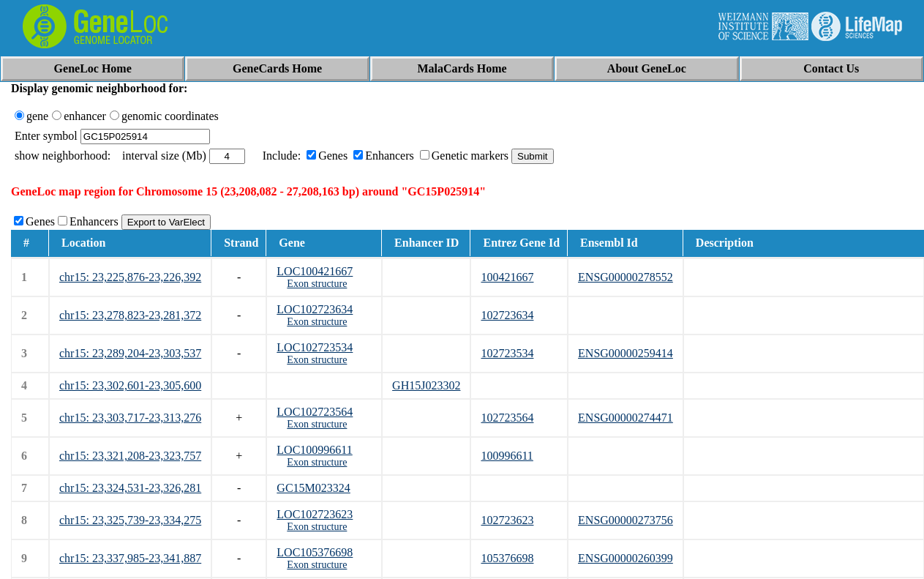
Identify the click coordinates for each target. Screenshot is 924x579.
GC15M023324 (313, 488)
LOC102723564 (315, 412)
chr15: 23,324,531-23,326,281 (130, 488)
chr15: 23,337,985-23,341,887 (130, 558)
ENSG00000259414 (626, 353)
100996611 (507, 456)
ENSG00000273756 (626, 520)
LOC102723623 (315, 514)
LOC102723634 (315, 309)
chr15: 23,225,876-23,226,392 (130, 277)
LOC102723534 (315, 347)
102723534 (507, 353)
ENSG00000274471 (626, 418)
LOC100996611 (314, 450)
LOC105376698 (315, 552)
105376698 (507, 558)
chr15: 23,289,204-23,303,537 (130, 353)
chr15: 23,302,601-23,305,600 (130, 385)
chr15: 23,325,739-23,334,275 (130, 520)
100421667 (507, 277)
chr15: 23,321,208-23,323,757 (130, 456)
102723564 (507, 418)
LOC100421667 (315, 271)
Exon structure (317, 284)
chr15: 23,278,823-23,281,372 (130, 315)
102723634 (507, 315)
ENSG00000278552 (626, 277)
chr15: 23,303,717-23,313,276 (130, 418)
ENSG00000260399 (626, 558)
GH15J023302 (426, 385)
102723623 (507, 520)
